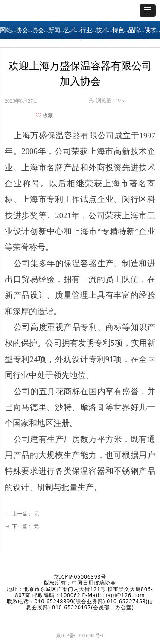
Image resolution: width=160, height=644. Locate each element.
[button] (148, 10)
